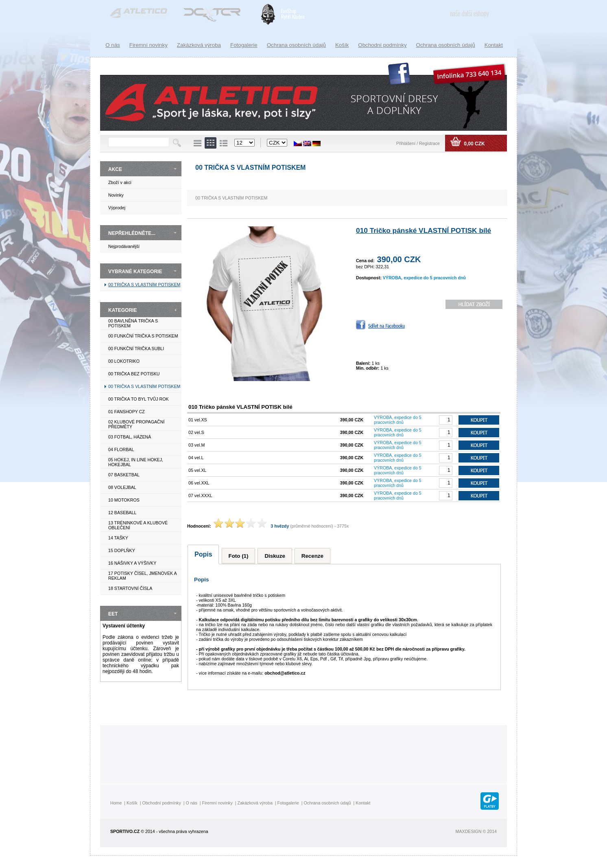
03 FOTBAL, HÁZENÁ (130, 437)
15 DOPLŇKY (122, 550)
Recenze (312, 556)
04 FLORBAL (121, 449)
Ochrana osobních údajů (446, 45)
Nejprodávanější (124, 246)
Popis (203, 554)
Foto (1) (239, 556)
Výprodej (117, 208)
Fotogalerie (244, 45)
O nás (113, 45)
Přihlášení (406, 143)
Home (116, 803)
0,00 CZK (474, 144)
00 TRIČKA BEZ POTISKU (134, 374)
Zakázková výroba (199, 45)
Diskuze (275, 556)
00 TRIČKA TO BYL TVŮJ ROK (139, 399)
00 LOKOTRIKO (124, 361)
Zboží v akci (120, 182)
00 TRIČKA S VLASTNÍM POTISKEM (144, 285)
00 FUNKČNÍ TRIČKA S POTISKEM (143, 336)
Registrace (429, 143)
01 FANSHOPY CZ (127, 412)
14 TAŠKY (118, 538)
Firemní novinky (148, 45)
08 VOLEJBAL (122, 487)
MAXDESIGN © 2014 (476, 831)
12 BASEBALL (122, 513)
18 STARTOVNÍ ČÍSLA (130, 588)
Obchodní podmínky (382, 45)
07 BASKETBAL (124, 475)
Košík (342, 45)
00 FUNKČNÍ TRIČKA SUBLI (136, 349)
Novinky (116, 195)
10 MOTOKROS (124, 500)
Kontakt (494, 45)
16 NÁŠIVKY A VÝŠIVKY (132, 563)
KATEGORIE (122, 310)
